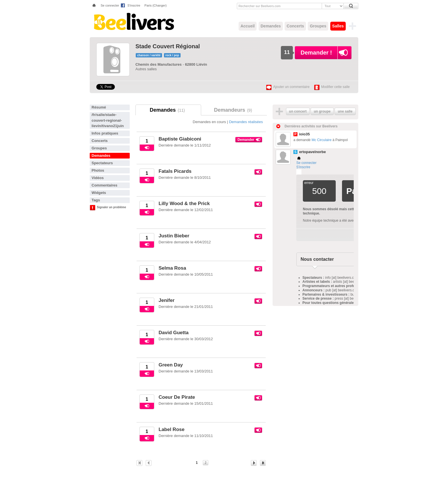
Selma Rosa (172, 268)
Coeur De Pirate (177, 397)
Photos (98, 170)
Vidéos (98, 178)
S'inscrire (134, 5)
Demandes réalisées (246, 122)
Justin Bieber (174, 236)
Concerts (295, 26)
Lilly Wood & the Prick (184, 204)
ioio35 (305, 134)
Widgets (99, 193)
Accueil (248, 26)
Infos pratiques (105, 133)
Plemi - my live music (299, 172)
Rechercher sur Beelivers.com (260, 6)
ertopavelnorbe (313, 152)
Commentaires (105, 185)
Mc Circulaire (321, 140)
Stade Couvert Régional (168, 46)
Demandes (271, 26)
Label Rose (172, 429)
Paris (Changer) (156, 5)
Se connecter (110, 5)
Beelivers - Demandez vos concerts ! (133, 21)
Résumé (99, 107)
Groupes (318, 26)
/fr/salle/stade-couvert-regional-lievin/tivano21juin (108, 120)
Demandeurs (234, 110)
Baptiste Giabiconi (180, 139)
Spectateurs (102, 163)
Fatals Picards (175, 171)
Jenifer (167, 300)
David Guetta (174, 333)
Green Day (171, 365)
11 (287, 52)
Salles (338, 26)
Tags (96, 200)
